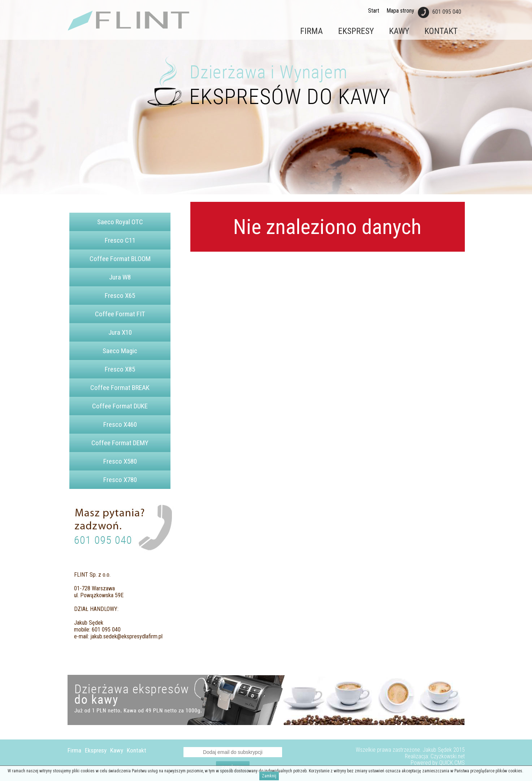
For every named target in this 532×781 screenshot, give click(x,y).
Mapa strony (400, 11)
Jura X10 (120, 332)
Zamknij (269, 776)
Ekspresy (356, 31)
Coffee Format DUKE (120, 406)
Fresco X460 (120, 424)
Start (374, 11)
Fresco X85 (120, 369)
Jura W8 (120, 277)
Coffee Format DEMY (120, 443)
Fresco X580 (120, 461)
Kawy (399, 31)
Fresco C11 (120, 240)
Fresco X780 (120, 480)
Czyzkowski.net (448, 756)
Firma (312, 31)
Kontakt (441, 31)
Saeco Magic (120, 351)
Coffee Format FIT (120, 314)
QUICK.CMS (452, 763)
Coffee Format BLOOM (120, 259)
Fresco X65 (120, 296)
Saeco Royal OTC (120, 222)
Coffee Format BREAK (120, 388)
